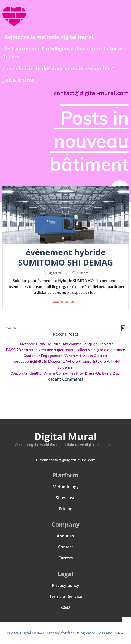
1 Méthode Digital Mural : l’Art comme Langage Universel (66, 344)
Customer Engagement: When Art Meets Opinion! (66, 356)
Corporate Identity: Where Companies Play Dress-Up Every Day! (65, 373)
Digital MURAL (56, 273)
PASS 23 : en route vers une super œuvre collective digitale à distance (65, 350)
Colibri (119, 633)
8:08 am (80, 273)
